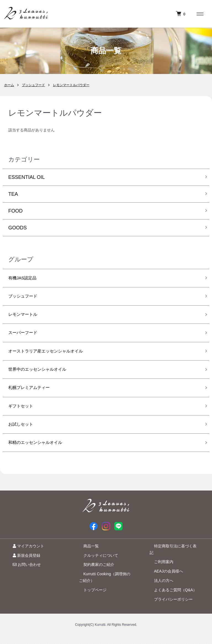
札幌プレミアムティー (33, 397)
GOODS (18, 228)
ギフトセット (23, 417)
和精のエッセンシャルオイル (41, 457)
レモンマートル (26, 318)
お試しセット (23, 437)
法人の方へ (159, 589)
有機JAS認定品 (25, 279)
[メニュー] (200, 14)
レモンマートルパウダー (71, 85)
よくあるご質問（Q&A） (171, 598)
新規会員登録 (22, 570)
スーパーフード (26, 338)
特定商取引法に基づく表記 (173, 561)
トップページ (91, 605)
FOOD (15, 211)
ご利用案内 (159, 570)
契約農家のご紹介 (94, 579)
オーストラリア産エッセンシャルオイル (53, 358)
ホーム (9, 85)
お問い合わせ (22, 579)
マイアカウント (24, 561)
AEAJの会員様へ (164, 579)
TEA (13, 194)
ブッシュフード (33, 85)
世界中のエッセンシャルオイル (43, 378)
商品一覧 (87, 561)
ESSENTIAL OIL (26, 177)
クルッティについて (96, 570)
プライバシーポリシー (169, 607)
